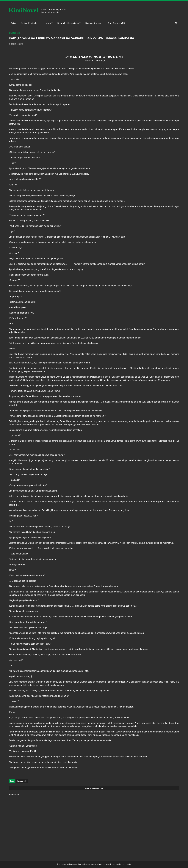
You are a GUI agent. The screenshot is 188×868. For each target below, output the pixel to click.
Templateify (126, 864)
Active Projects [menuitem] (29, 23)
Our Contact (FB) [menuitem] (117, 23)
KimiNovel (23, 10)
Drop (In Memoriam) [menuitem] (68, 23)
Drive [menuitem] (14, 23)
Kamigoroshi (15, 33)
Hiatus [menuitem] (47, 23)
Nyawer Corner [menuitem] (93, 23)
